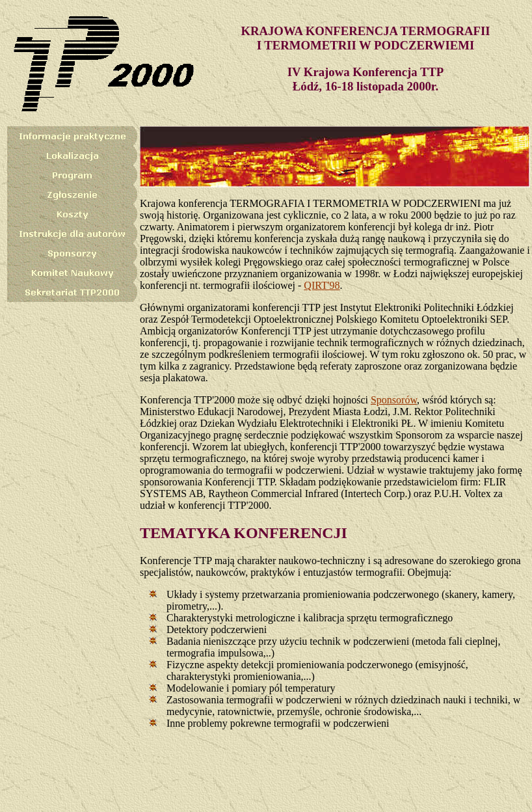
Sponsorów (394, 400)
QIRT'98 (322, 285)
